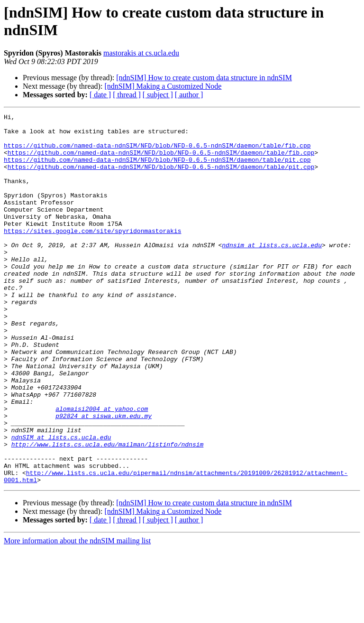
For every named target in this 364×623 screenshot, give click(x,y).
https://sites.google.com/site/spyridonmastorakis (92, 255)
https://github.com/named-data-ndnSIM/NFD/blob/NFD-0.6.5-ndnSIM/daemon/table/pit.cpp (157, 169)
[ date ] (100, 95)
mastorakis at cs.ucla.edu (141, 53)
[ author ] (189, 95)
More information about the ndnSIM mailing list (77, 615)
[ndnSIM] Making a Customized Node (163, 86)
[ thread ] (127, 95)
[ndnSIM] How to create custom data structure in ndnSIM (204, 78)
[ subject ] (158, 95)
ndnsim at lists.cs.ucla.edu (272, 272)
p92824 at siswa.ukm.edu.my (104, 477)
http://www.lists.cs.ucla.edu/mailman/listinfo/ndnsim (108, 511)
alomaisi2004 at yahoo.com (102, 468)
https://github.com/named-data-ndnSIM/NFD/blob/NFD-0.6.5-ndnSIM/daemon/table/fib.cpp (157, 152)
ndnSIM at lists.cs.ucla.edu (61, 502)
